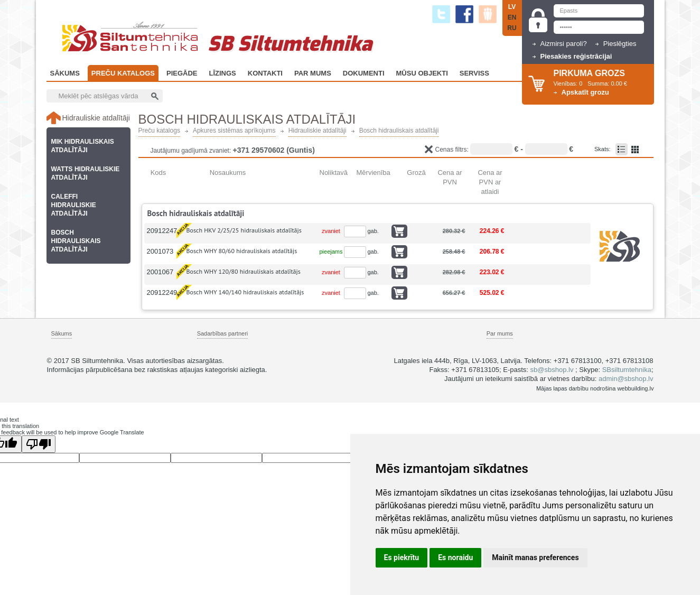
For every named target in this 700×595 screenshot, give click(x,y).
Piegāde (182, 73)
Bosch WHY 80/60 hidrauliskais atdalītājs (242, 251)
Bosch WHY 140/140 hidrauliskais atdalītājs (245, 292)
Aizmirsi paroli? (564, 44)
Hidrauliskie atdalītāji (318, 131)
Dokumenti (364, 73)
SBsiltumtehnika (627, 370)
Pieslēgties (620, 44)
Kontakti (265, 73)
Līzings (223, 73)
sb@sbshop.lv (552, 370)
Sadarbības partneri (223, 333)
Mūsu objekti (422, 73)
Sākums (65, 73)
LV (512, 7)
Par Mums (313, 73)
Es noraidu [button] (455, 557)
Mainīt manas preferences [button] (535, 557)
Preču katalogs (123, 73)
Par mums (500, 333)
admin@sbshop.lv (626, 379)
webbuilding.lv (635, 388)
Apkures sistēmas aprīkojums (234, 131)
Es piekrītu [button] (402, 557)
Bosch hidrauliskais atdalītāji (399, 131)
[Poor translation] (39, 444)
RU (512, 28)
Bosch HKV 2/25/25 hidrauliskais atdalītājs (244, 230)
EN (512, 17)
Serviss (474, 73)
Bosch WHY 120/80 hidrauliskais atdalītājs (244, 271)
